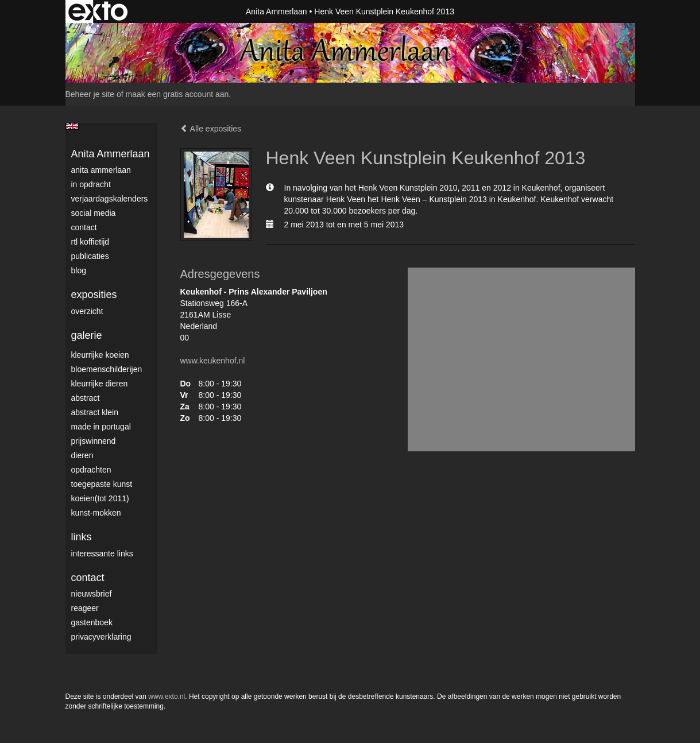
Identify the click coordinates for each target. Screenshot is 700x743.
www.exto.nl (167, 696)
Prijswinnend (94, 441)
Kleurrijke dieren (100, 384)
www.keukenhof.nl (213, 361)
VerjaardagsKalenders (110, 199)
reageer (85, 608)
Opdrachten (91, 470)
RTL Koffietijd (90, 242)
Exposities (94, 295)
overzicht (87, 311)
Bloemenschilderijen (107, 369)
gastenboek (92, 622)
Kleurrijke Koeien (100, 355)
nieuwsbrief (92, 594)
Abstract (86, 398)
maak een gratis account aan (177, 94)
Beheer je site (90, 94)
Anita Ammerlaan (276, 11)
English (72, 126)
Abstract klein (95, 412)
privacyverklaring (101, 637)
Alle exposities (211, 129)
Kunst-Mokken (96, 513)
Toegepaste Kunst (102, 484)
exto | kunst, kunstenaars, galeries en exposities (98, 11)
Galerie (87, 335)
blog (79, 270)
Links (82, 537)
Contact (84, 227)
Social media (94, 213)
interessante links (102, 554)
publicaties (90, 256)
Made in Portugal (101, 427)
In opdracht (91, 184)
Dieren (82, 455)
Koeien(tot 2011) (100, 498)
